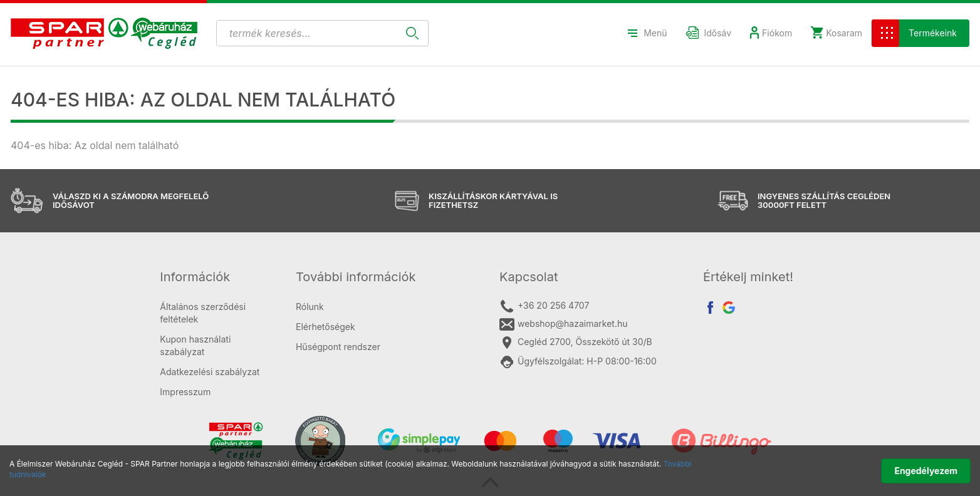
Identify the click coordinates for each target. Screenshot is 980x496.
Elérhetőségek (326, 327)
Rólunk (310, 307)
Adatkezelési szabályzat (210, 372)
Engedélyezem (926, 471)
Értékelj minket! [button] (748, 277)
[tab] (218, 277)
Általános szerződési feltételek (203, 313)
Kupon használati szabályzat (195, 345)
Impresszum (185, 392)
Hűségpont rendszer (338, 347)
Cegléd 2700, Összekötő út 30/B (576, 343)
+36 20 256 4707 (544, 306)
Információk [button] (195, 277)
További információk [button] (356, 277)
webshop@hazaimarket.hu (564, 324)
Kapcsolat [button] (529, 277)
